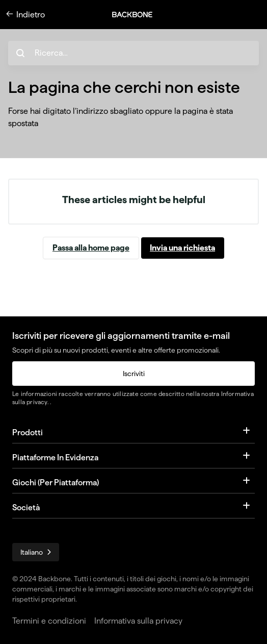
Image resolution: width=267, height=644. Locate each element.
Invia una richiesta (182, 248)
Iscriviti (134, 374)
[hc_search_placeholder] (133, 53)
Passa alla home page (91, 248)
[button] (138, 15)
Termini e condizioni (49, 621)
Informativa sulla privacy (138, 621)
